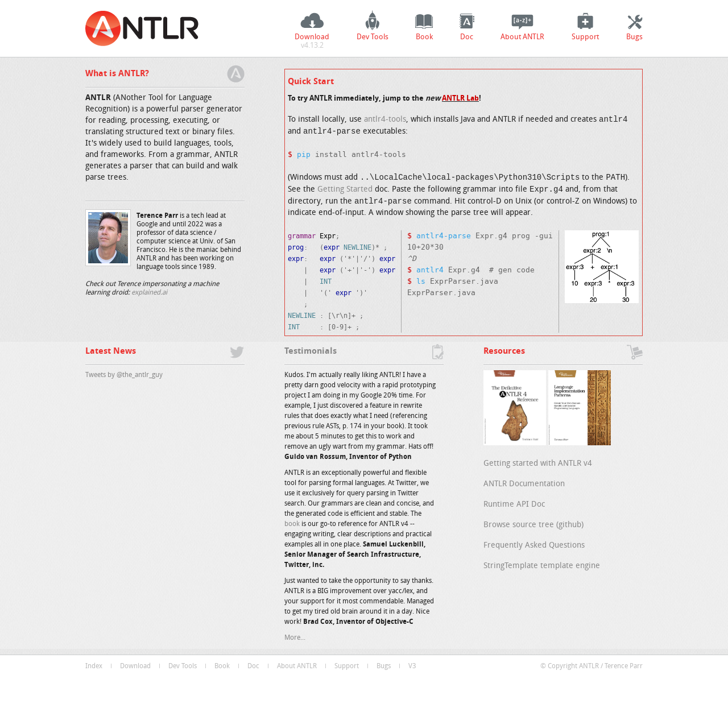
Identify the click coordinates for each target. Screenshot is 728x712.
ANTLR (142, 28)
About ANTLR (522, 37)
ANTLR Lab (460, 99)
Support (585, 37)
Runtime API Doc (514, 505)
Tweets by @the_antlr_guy (124, 375)
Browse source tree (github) (533, 525)
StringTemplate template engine (542, 566)
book (292, 524)
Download (312, 43)
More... (295, 638)
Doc (467, 37)
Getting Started (345, 192)
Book (424, 37)
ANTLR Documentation (524, 484)
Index (94, 667)
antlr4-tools (385, 120)
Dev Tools (373, 37)
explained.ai (149, 293)
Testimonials (311, 352)
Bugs (634, 37)
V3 (412, 667)
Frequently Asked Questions (534, 546)
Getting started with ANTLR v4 (538, 464)
